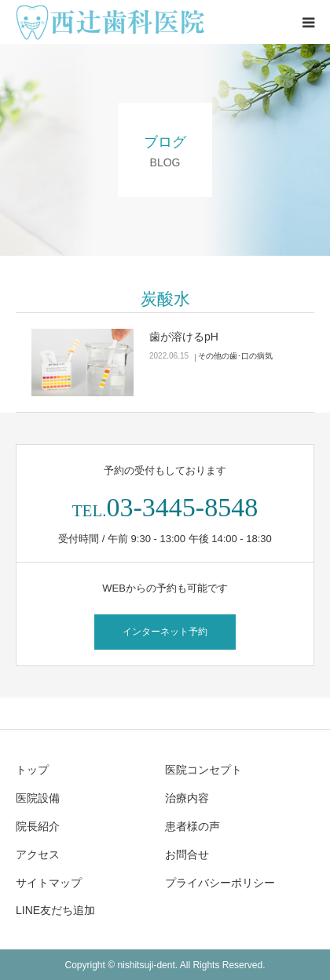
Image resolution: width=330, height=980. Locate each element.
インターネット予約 (165, 632)
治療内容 (187, 798)
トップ (32, 770)
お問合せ (187, 854)
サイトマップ (49, 883)
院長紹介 (38, 826)
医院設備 (38, 798)
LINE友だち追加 (55, 910)
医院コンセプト (203, 770)
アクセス (38, 854)
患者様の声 (192, 826)
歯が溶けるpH (184, 337)
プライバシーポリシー (220, 883)
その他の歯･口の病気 (235, 356)
